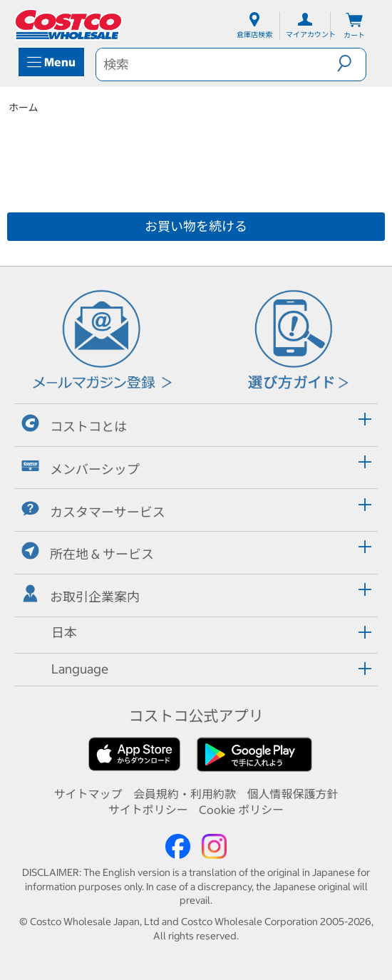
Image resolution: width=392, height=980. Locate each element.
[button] (351, 63)
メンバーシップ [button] (81, 467)
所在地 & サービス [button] (88, 552)
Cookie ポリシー (241, 810)
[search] (217, 65)
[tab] (196, 423)
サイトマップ (88, 794)
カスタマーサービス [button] (93, 510)
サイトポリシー (148, 810)
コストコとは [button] (74, 424)
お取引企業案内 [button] (81, 595)
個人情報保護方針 (293, 794)
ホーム (24, 108)
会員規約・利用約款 (185, 794)
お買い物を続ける (196, 226)
